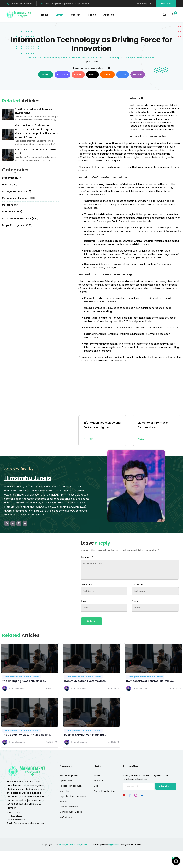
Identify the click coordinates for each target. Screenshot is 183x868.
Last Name (137, 584)
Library (60, 15)
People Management (71, 786)
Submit (91, 621)
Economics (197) (11, 178)
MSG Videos (66, 817)
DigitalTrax (114, 844)
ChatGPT (46, 75)
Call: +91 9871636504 (20, 4)
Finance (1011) (10, 185)
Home (45, 15)
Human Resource (69, 807)
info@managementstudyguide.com (29, 823)
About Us (109, 15)
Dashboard (166, 4)
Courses (76, 15)
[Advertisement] (103, 117)
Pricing (92, 15)
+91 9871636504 (18, 820)
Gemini (123, 75)
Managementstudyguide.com (75, 844)
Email (83, 601)
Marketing (65, 791)
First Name (86, 584)
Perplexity (62, 75)
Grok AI (92, 75)
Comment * (87, 557)
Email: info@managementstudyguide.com (65, 4)
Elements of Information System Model (157, 431)
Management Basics (71, 812)
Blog (96, 786)
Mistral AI (107, 75)
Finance (64, 801)
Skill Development (69, 775)
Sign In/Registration (104, 791)
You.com (138, 75)
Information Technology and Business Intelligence (102, 431)
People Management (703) (17, 225)
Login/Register (144, 4)
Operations (43, 58)
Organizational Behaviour (73, 796)
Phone (135, 601)
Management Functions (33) (19, 198)
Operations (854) (12, 212)
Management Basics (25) (17, 191)
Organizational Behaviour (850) (20, 218)
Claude (78, 75)
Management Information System (71, 58)
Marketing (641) (11, 205)
